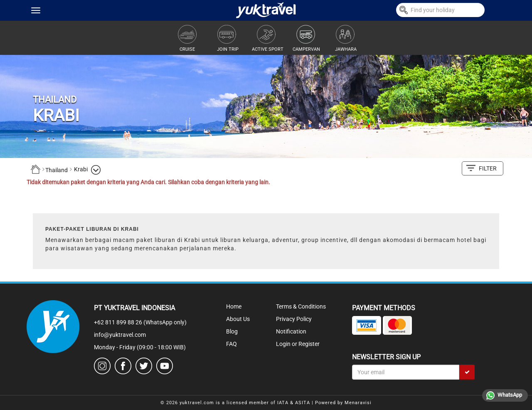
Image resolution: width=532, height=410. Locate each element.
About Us (238, 319)
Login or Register (298, 344)
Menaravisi (358, 403)
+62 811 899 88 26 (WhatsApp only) (140, 322)
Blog (232, 331)
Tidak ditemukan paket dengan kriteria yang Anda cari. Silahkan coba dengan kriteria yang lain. (148, 182)
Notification (291, 331)
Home (234, 306)
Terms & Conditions (301, 306)
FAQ (232, 344)
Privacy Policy (294, 319)
